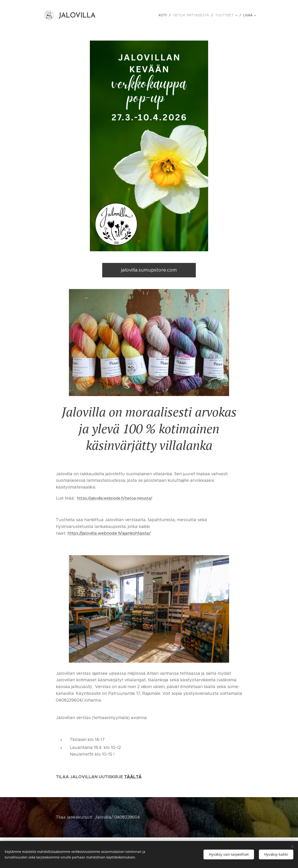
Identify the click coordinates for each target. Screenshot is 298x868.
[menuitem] (166, 15)
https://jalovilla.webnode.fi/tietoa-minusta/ (115, 498)
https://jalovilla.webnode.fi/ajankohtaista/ (109, 533)
